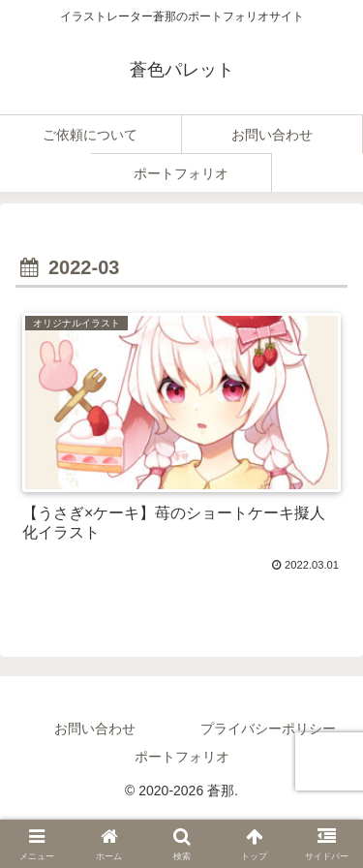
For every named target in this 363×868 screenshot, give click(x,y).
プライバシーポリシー (268, 728)
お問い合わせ (95, 728)
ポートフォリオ (182, 757)
